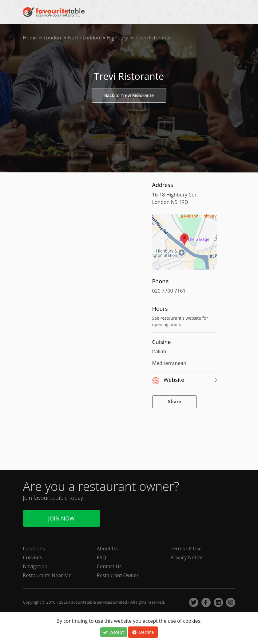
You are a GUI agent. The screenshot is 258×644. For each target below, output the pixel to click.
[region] (185, 245)
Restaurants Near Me (47, 575)
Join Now (61, 518)
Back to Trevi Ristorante (129, 95)
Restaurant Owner (118, 575)
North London (84, 38)
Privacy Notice (187, 557)
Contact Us (109, 566)
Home (30, 38)
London (52, 38)
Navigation (35, 566)
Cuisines (33, 557)
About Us (107, 549)
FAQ (102, 557)
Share (175, 402)
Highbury (118, 38)
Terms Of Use (186, 549)
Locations (34, 549)
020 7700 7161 (169, 291)
